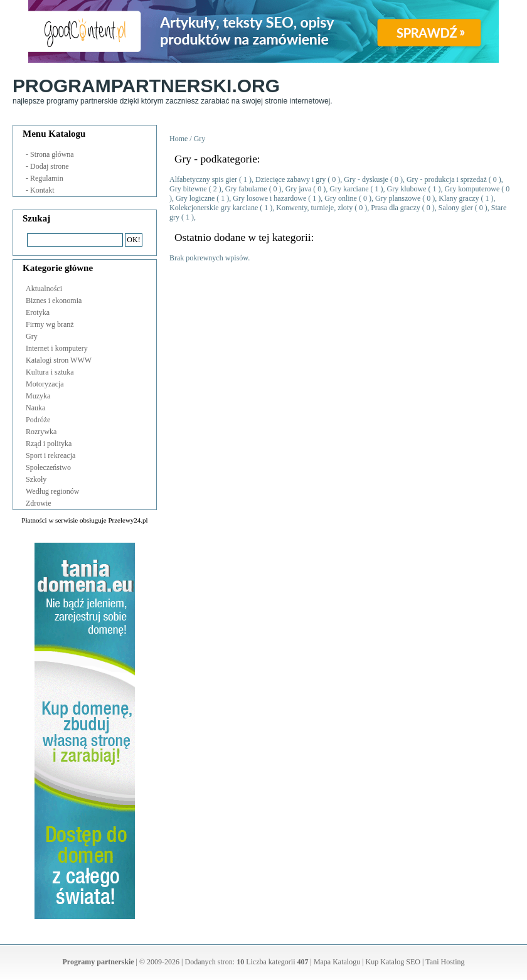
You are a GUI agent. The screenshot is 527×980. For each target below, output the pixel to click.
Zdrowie (39, 503)
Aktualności (44, 289)
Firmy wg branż (50, 324)
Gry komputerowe (472, 189)
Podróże (38, 420)
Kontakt (42, 190)
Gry (32, 336)
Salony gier (456, 208)
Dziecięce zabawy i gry (290, 179)
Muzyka (38, 396)
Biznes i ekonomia (54, 301)
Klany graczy (459, 198)
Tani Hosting (445, 962)
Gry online (341, 198)
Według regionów (52, 491)
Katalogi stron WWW (59, 360)
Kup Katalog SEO (393, 962)
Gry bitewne (189, 189)
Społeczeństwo (48, 467)
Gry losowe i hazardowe (269, 198)
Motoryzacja (45, 384)
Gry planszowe (398, 198)
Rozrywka (41, 432)
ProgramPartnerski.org (146, 86)
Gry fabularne (247, 189)
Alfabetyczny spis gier (203, 179)
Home (178, 139)
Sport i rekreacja (51, 455)
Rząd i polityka (49, 444)
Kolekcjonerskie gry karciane (214, 208)
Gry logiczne (196, 198)
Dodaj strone (50, 166)
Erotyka (38, 312)
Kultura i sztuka (50, 372)
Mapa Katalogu (337, 962)
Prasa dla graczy (396, 208)
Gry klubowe (407, 189)
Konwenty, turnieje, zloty (314, 208)
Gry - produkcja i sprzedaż (447, 179)
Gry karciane (349, 189)
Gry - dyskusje (366, 179)
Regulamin (47, 178)
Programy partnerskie (98, 962)
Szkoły (36, 479)
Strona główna (52, 154)
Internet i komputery (57, 348)
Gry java (299, 189)
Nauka (35, 408)
